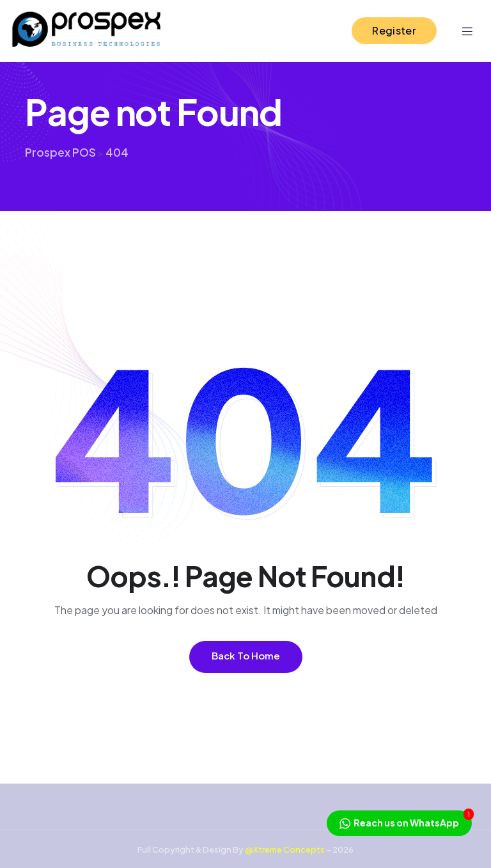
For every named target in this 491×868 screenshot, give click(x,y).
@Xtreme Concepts (285, 849)
